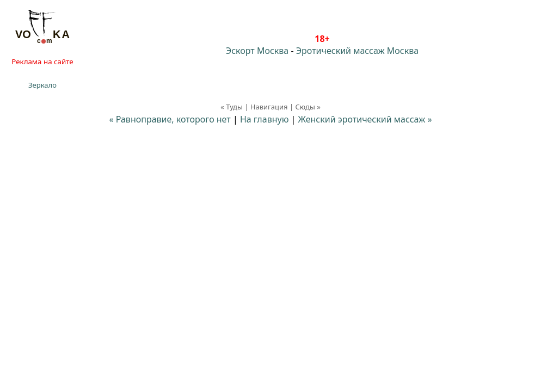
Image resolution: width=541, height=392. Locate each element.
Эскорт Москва (257, 51)
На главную (265, 119)
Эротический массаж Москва (357, 51)
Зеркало (42, 85)
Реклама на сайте (42, 62)
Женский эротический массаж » (365, 119)
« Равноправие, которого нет (170, 119)
